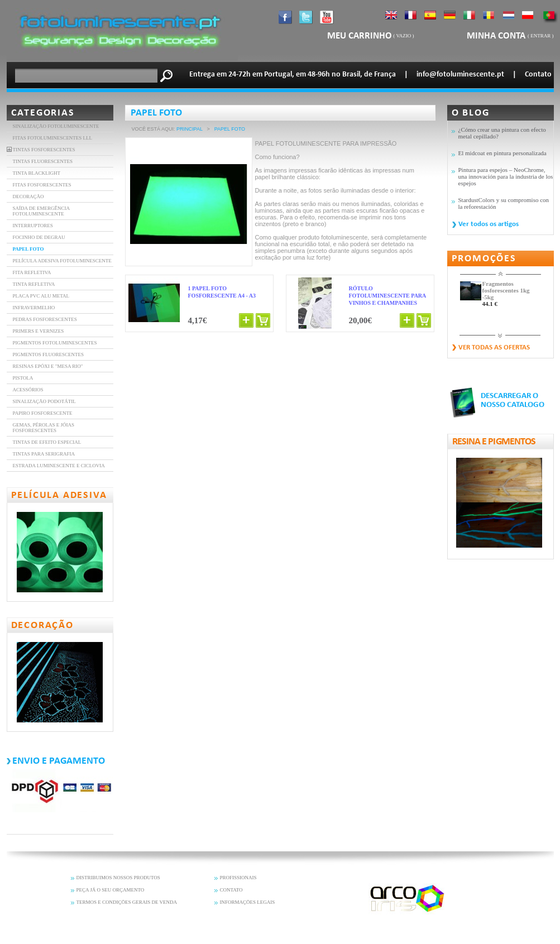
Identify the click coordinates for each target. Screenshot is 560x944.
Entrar (540, 36)
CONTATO (231, 890)
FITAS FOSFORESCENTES (42, 185)
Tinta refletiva (34, 284)
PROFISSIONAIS (238, 878)
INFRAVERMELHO (34, 308)
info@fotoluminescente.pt (460, 75)
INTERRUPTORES (33, 226)
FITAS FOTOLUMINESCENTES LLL (53, 138)
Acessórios (28, 390)
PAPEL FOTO (28, 249)
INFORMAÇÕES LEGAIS (248, 902)
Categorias (43, 113)
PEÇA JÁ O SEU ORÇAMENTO (111, 890)
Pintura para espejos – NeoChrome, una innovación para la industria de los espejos (506, 176)
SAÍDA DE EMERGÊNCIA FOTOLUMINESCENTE (41, 211)
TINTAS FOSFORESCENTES (44, 150)
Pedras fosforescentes (45, 319)
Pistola (23, 378)
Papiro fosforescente (43, 413)
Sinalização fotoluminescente (56, 126)
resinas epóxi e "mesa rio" (48, 366)
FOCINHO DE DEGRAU (39, 237)
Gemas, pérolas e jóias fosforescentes (44, 428)
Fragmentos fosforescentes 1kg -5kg (506, 290)
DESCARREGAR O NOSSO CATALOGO (513, 401)
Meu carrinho (360, 36)
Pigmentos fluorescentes (49, 354)
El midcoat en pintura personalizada (502, 153)
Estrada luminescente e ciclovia (59, 466)
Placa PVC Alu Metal (41, 296)
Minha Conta (497, 36)
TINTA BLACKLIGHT (37, 173)
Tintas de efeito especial (47, 442)
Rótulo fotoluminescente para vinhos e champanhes (387, 296)
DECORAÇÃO (28, 197)
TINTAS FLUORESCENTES (43, 161)
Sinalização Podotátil (44, 401)
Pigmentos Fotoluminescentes (55, 343)
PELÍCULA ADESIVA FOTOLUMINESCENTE (62, 261)
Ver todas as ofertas (494, 348)
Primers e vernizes (39, 331)
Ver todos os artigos (489, 224)
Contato (538, 75)
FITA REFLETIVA (32, 272)
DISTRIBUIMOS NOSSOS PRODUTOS (118, 878)
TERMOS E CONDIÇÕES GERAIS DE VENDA (127, 902)
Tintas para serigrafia (44, 454)
